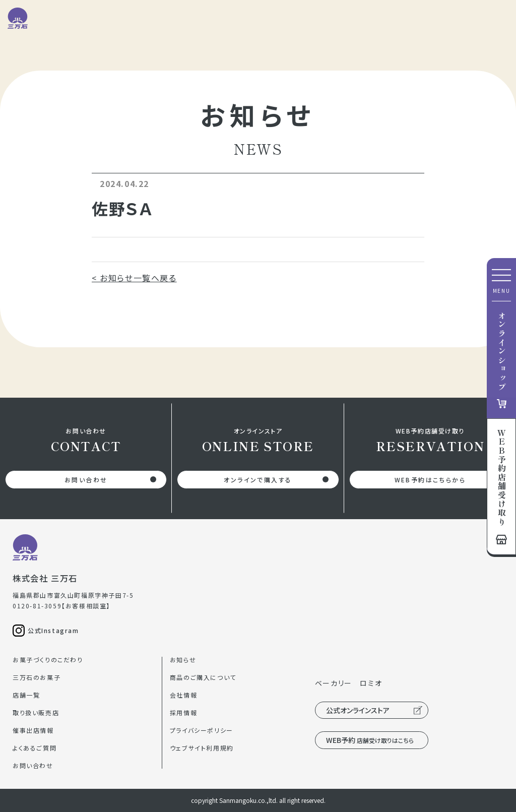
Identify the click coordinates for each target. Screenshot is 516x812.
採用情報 (183, 712)
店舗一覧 (26, 695)
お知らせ (183, 660)
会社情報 (183, 695)
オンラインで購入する (258, 480)
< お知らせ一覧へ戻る (134, 278)
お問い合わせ (86, 480)
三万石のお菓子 (37, 677)
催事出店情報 (33, 730)
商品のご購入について (203, 677)
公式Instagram (53, 630)
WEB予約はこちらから (430, 480)
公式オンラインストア (358, 710)
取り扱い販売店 (36, 712)
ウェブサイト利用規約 (202, 748)
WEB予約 (370, 740)
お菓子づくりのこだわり (48, 660)
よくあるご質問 (35, 748)
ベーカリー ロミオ (348, 683)
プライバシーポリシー (202, 730)
